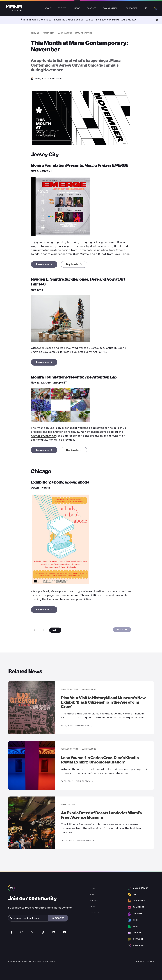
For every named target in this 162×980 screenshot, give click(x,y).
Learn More (128, 20)
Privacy (140, 962)
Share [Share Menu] (122, 630)
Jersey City (48, 33)
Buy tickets (74, 264)
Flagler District (70, 689)
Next (55, 630)
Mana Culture (65, 33)
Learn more (44, 264)
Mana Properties (84, 33)
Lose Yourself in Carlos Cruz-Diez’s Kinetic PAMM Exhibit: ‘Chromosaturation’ (100, 760)
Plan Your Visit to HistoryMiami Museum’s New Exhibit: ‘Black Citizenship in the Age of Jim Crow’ (103, 702)
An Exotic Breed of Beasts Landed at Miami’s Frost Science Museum (101, 815)
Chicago (35, 33)
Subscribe (58, 918)
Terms (151, 962)
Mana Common (24, 962)
